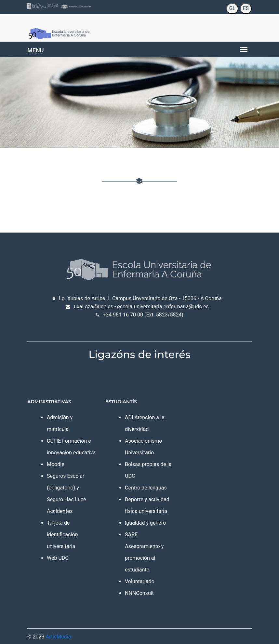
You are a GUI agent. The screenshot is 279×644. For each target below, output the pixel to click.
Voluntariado (140, 581)
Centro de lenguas (146, 488)
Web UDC (58, 558)
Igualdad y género (145, 523)
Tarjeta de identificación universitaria (62, 535)
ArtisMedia (58, 637)
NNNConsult (139, 593)
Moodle (56, 464)
